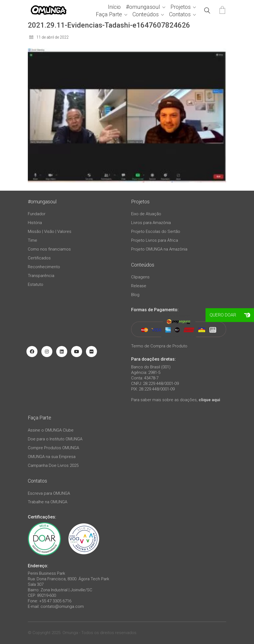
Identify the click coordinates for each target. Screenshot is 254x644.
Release (139, 286)
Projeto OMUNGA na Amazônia (159, 249)
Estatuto (36, 284)
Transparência (41, 276)
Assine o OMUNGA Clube (51, 430)
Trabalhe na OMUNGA (48, 502)
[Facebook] (32, 352)
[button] (247, 315)
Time (33, 240)
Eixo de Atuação (146, 214)
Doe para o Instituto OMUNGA (55, 439)
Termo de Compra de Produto (159, 346)
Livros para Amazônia (151, 223)
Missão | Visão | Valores (50, 231)
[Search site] (207, 11)
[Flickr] (91, 352)
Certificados (39, 258)
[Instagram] (47, 352)
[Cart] (222, 11)
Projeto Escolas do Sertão (156, 231)
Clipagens (140, 277)
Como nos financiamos (49, 249)
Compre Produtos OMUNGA (53, 448)
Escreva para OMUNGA (49, 493)
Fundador (37, 214)
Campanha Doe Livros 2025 (53, 465)
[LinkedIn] (62, 352)
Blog (135, 295)
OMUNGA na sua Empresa (52, 457)
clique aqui (209, 400)
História (35, 223)
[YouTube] (77, 352)
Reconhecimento (44, 267)
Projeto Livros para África (155, 240)
